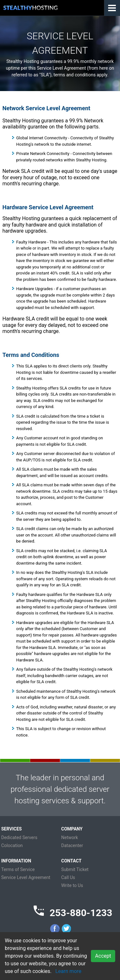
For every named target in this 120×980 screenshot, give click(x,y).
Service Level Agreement (26, 877)
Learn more (68, 971)
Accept (103, 956)
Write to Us (72, 885)
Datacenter (72, 845)
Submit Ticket (75, 869)
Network (69, 837)
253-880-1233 (81, 913)
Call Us (68, 877)
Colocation (12, 845)
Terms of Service (18, 869)
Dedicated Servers (19, 837)
